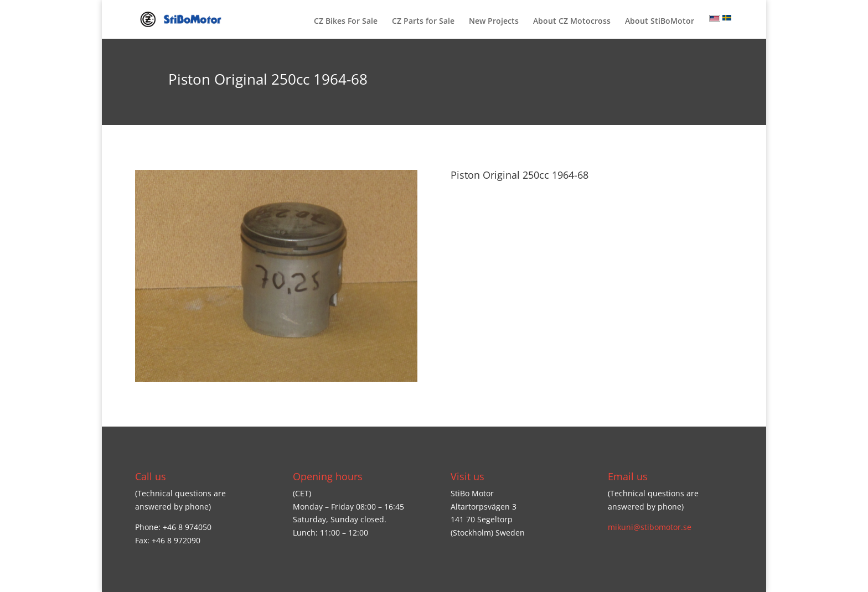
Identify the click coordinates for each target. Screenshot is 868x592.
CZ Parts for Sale (423, 22)
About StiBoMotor (660, 22)
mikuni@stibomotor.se (650, 527)
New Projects (494, 22)
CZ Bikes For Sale (346, 22)
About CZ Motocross (572, 22)
